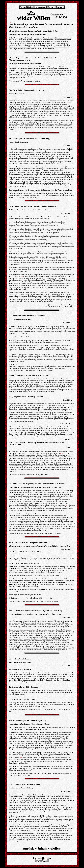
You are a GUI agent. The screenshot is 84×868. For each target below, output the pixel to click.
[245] (68, 103)
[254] (27, 632)
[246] (67, 160)
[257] (10, 825)
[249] (10, 337)
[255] (10, 699)
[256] (21, 758)
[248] (22, 277)
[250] (10, 397)
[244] (10, 22)
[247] (10, 222)
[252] (67, 505)
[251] (61, 453)
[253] (21, 569)
